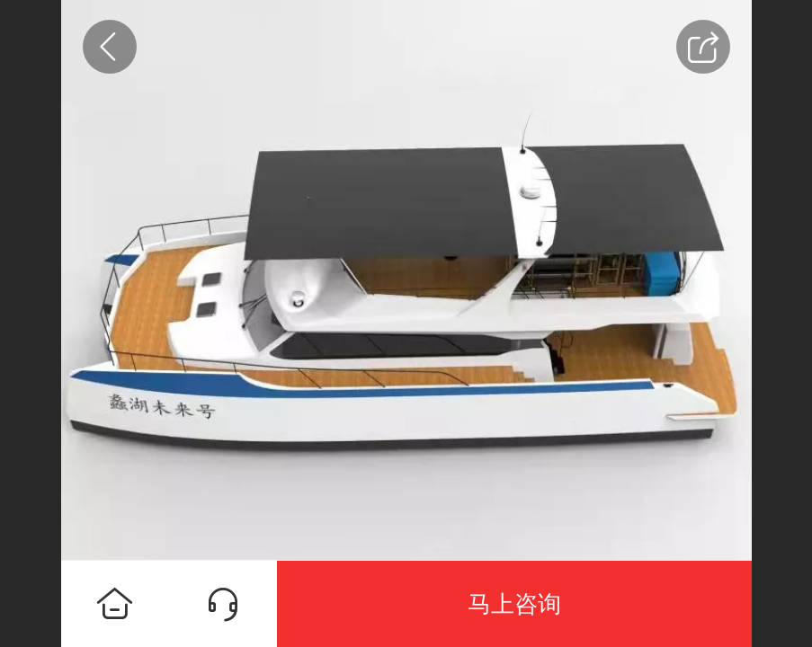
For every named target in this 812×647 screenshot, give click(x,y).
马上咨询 (514, 604)
